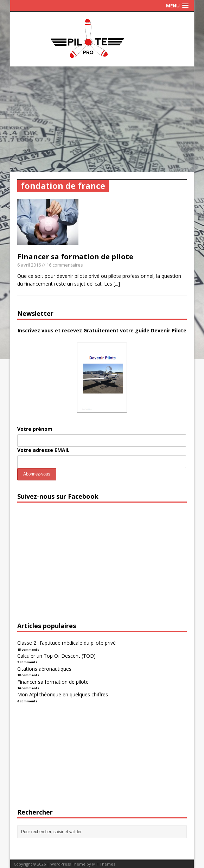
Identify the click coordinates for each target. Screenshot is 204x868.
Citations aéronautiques (44, 669)
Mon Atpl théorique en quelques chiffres (63, 694)
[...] (117, 284)
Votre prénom (35, 429)
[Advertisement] (102, 119)
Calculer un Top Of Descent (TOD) (56, 656)
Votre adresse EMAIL (43, 450)
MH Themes (104, 864)
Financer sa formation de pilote (75, 257)
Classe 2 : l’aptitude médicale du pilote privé (66, 643)
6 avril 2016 (29, 265)
